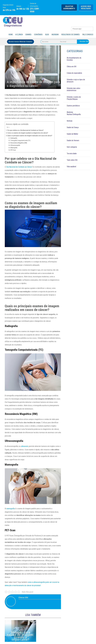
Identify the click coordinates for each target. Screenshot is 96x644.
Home (11, 35)
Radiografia (14, 138)
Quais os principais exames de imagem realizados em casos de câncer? (30, 136)
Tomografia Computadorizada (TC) (21, 140)
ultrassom (25, 446)
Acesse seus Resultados (86, 7)
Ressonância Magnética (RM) (19, 143)
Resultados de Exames (70, 35)
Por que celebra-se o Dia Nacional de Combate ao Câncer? (25, 130)
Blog (47, 35)
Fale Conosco (88, 35)
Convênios (38, 35)
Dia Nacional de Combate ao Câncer (19, 167)
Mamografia (14, 148)
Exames (28, 35)
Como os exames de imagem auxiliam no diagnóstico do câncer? (28, 133)
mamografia (11, 509)
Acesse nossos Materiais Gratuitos (20, 42)
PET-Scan (13, 150)
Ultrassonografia (15, 145)
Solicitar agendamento (69, 7)
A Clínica (19, 35)
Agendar (55, 35)
